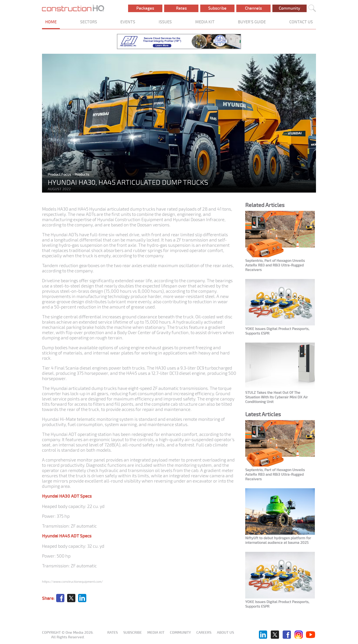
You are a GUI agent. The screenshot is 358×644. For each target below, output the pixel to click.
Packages (145, 8)
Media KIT (156, 633)
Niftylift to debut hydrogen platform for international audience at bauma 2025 (278, 540)
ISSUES (165, 22)
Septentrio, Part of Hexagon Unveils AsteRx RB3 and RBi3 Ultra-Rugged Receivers (275, 265)
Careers (204, 633)
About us (225, 633)
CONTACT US (301, 22)
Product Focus (60, 174)
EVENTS (128, 22)
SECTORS (89, 22)
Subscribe (217, 8)
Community (290, 8)
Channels (253, 8)
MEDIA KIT (205, 22)
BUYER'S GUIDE (252, 22)
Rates (181, 8)
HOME (51, 22)
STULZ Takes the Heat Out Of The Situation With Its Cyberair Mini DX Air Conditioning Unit (276, 397)
